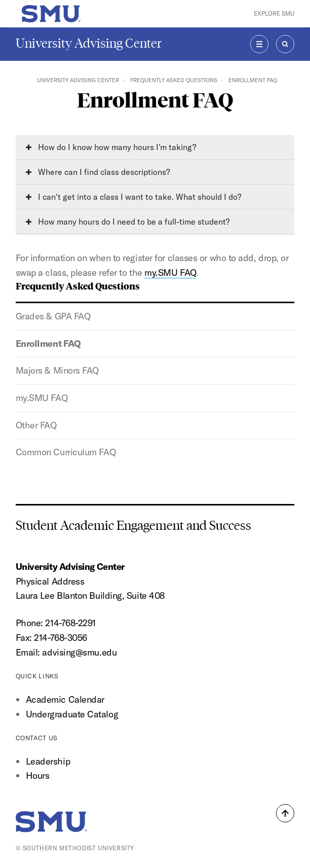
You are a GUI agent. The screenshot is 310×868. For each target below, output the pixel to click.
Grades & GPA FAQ (53, 316)
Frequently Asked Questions (174, 80)
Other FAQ (36, 425)
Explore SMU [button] (274, 13)
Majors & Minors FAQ (57, 370)
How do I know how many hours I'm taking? (111, 147)
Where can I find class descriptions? (98, 172)
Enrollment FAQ (48, 343)
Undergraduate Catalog (72, 714)
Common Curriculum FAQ (66, 452)
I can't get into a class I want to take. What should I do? (133, 197)
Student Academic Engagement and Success (133, 526)
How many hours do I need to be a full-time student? (128, 222)
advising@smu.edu (79, 652)
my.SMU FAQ (42, 398)
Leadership (48, 761)
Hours (38, 775)
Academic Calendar (65, 699)
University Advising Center (89, 43)
